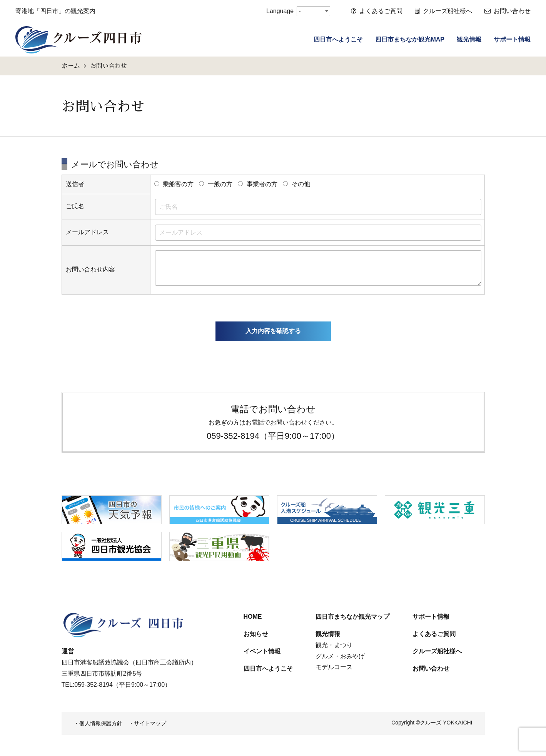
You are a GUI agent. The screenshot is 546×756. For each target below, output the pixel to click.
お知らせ (256, 634)
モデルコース (334, 667)
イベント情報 (262, 651)
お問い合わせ (508, 11)
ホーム (71, 66)
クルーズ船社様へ (443, 11)
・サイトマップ (147, 723)
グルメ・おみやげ (340, 656)
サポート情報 (512, 39)
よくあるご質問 (377, 11)
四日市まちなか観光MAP (410, 39)
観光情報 (469, 39)
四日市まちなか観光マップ (352, 617)
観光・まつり (334, 645)
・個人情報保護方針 (98, 723)
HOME (253, 617)
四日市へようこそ (338, 39)
